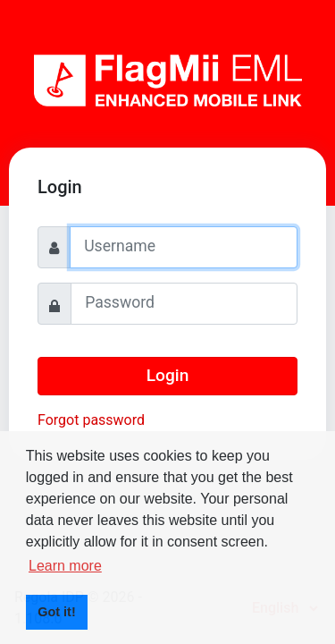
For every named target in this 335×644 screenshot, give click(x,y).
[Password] (184, 304)
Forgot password (91, 420)
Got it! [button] (56, 612)
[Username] (184, 247)
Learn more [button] (65, 566)
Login (168, 375)
